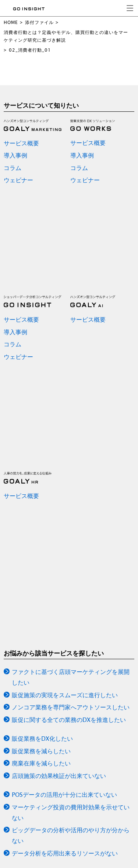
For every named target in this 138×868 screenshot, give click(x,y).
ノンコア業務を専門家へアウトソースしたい (71, 707)
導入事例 (15, 155)
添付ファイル (39, 22)
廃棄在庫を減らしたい (41, 763)
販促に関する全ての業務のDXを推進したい (69, 720)
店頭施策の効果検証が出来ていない (59, 776)
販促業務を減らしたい (41, 751)
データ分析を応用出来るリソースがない (65, 853)
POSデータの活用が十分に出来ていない (64, 795)
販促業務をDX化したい (42, 739)
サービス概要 (21, 143)
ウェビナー (18, 180)
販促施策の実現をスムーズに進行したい (65, 695)
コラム (13, 168)
